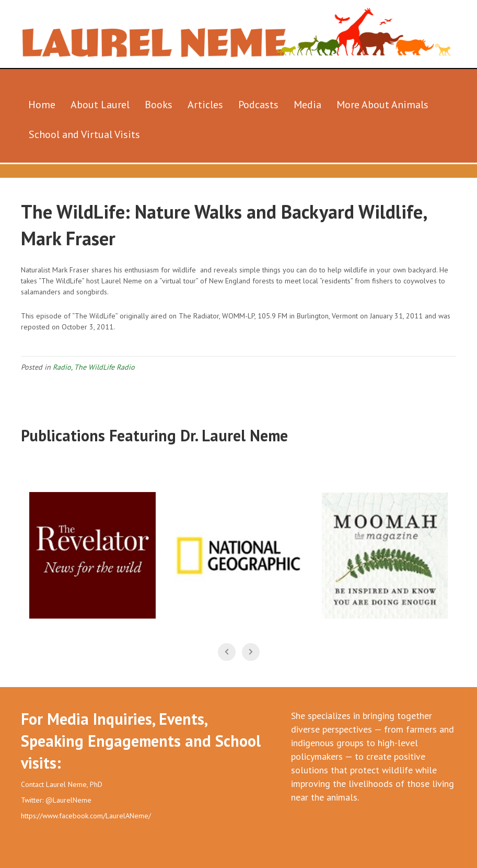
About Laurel (100, 105)
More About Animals (382, 105)
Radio (62, 367)
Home (42, 105)
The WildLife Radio (104, 367)
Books (159, 105)
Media (307, 105)
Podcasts (258, 105)
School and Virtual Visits (84, 134)
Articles (205, 105)
